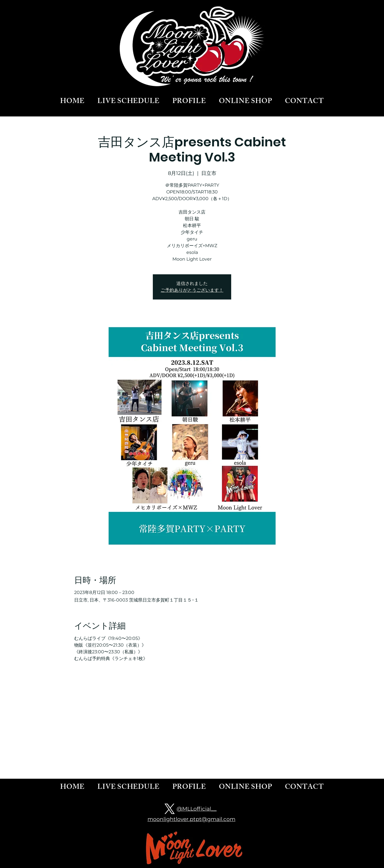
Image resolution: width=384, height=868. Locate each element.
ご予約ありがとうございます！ (192, 290)
